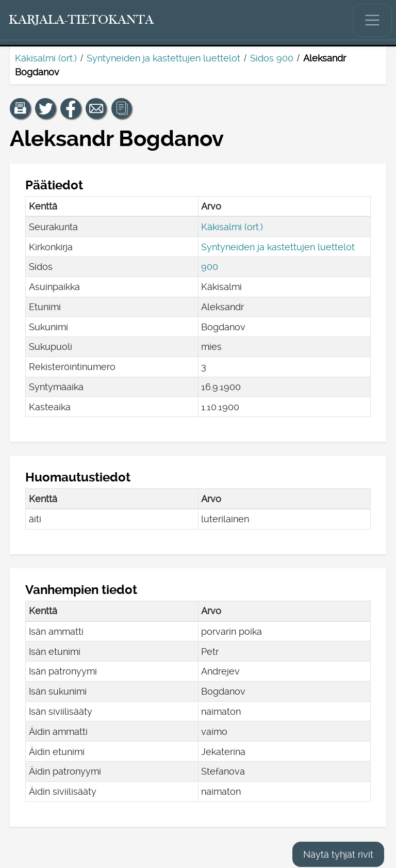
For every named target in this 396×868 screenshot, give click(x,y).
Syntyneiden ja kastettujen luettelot (163, 58)
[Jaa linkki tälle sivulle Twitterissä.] (45, 108)
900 (210, 267)
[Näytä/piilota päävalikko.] (372, 20)
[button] (20, 108)
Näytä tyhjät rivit (338, 854)
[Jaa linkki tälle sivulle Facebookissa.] (71, 108)
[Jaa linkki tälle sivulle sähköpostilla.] (96, 108)
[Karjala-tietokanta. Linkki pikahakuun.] (81, 20)
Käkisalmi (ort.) (46, 58)
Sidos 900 (272, 58)
